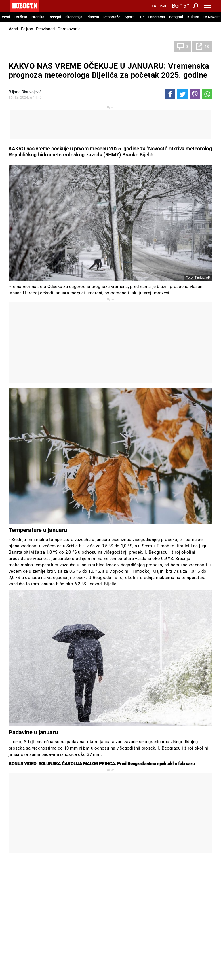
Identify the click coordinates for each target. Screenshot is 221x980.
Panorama (156, 17)
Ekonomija (74, 17)
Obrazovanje (69, 29)
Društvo (21, 17)
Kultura (193, 17)
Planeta (93, 17)
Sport (129, 17)
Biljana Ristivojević (25, 92)
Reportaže (112, 17)
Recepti (55, 17)
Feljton (27, 29)
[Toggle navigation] (207, 6)
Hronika (38, 17)
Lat (155, 6)
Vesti (6, 17)
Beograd (176, 17)
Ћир (164, 6)
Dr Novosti (212, 17)
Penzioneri (45, 29)
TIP (141, 17)
